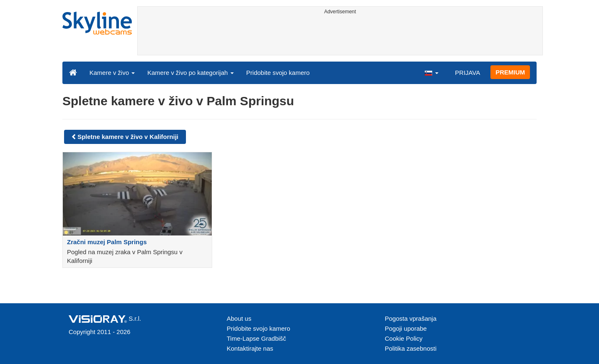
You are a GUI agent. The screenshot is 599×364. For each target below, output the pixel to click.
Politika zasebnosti (411, 348)
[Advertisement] (340, 36)
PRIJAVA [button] (468, 73)
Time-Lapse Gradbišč (256, 338)
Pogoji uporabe (406, 328)
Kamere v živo (112, 73)
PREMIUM (510, 72)
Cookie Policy (404, 338)
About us (239, 318)
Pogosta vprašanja (411, 318)
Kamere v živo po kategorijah (191, 73)
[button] (431, 72)
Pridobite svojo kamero (278, 73)
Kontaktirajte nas (250, 348)
